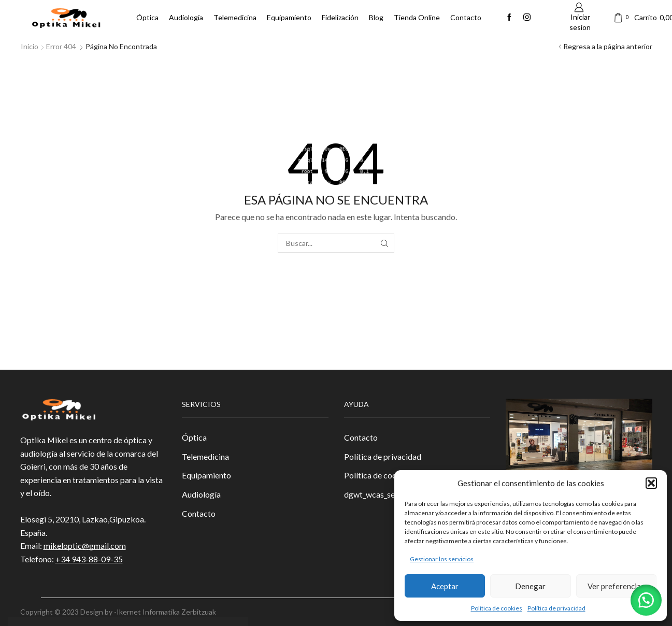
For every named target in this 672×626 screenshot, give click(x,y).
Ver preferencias (616, 586)
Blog (376, 17)
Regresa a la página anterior (608, 46)
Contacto (466, 17)
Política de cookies (497, 608)
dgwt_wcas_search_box (386, 494)
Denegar (530, 586)
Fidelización (340, 17)
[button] (651, 483)
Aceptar (445, 586)
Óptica (147, 17)
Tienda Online (417, 17)
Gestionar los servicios (442, 559)
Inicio (30, 46)
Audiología (186, 17)
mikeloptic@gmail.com (85, 545)
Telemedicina (235, 17)
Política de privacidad (556, 608)
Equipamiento (289, 17)
